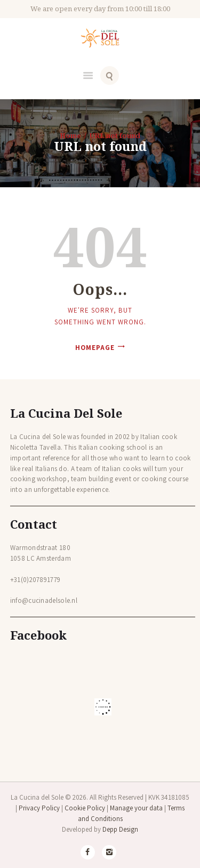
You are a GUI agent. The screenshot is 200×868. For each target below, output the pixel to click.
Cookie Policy (85, 808)
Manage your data (136, 808)
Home (70, 136)
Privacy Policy (39, 808)
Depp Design (120, 829)
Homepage (95, 348)
